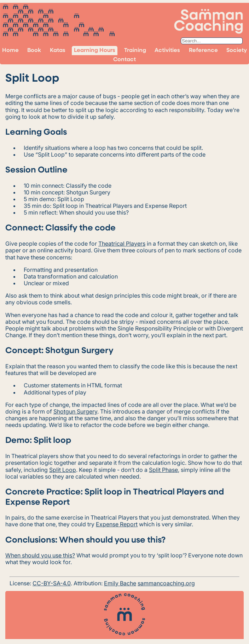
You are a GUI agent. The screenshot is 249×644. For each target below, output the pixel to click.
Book (34, 51)
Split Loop (63, 470)
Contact (124, 60)
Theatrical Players (122, 244)
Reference (203, 51)
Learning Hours (95, 51)
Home (10, 51)
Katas (58, 51)
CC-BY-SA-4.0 (52, 583)
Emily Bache (120, 583)
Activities (167, 51)
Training (135, 51)
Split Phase (163, 470)
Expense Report (117, 524)
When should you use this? (40, 555)
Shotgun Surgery (75, 411)
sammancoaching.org (166, 583)
